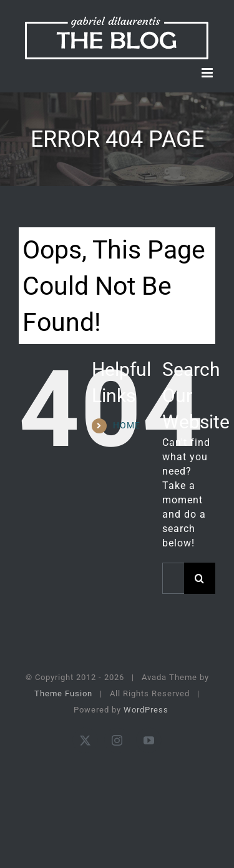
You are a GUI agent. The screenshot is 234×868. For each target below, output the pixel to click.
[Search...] (173, 578)
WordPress (146, 710)
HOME (127, 425)
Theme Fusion (63, 693)
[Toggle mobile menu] (208, 73)
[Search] (200, 578)
